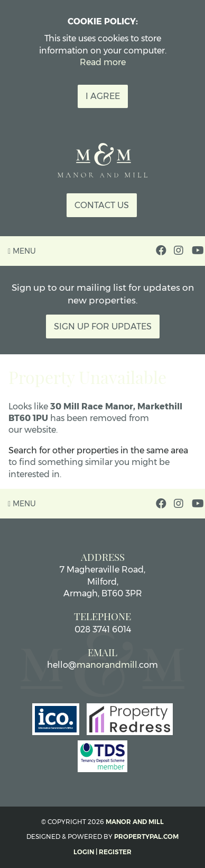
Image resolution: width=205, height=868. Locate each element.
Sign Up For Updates (103, 326)
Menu (22, 251)
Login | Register (102, 852)
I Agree (103, 96)
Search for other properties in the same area (98, 450)
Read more (103, 62)
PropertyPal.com (146, 836)
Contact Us (102, 205)
